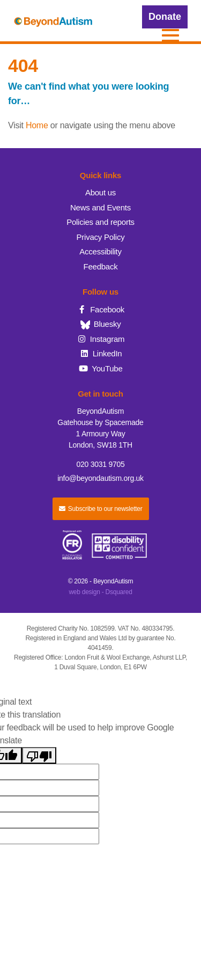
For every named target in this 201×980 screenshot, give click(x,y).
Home (37, 125)
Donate (165, 17)
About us (100, 192)
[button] (170, 35)
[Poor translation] (39, 755)
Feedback (101, 266)
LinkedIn (101, 353)
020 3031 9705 (100, 464)
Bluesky (101, 324)
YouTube (100, 368)
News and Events (100, 207)
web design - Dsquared (100, 592)
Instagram (101, 339)
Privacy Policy (101, 237)
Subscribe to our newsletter (101, 509)
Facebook (100, 309)
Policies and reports (100, 222)
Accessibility (100, 251)
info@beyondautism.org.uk (100, 478)
